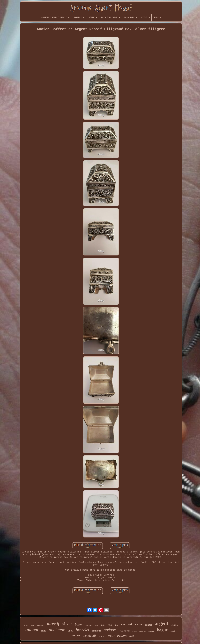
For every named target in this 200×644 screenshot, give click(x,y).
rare (139, 625)
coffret (148, 625)
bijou (70, 631)
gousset (135, 631)
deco (116, 625)
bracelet (83, 630)
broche (102, 636)
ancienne (57, 630)
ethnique (96, 631)
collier (111, 636)
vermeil (126, 624)
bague (162, 630)
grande (151, 631)
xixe (132, 636)
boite (78, 624)
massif (53, 624)
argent (162, 623)
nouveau (124, 631)
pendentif (90, 635)
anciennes (88, 625)
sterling (174, 625)
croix (33, 625)
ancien (32, 630)
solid (96, 625)
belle (110, 625)
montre (174, 631)
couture (41, 625)
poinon (122, 636)
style (44, 631)
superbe (142, 631)
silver (67, 624)
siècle (103, 625)
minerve (74, 635)
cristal (26, 625)
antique (110, 630)
